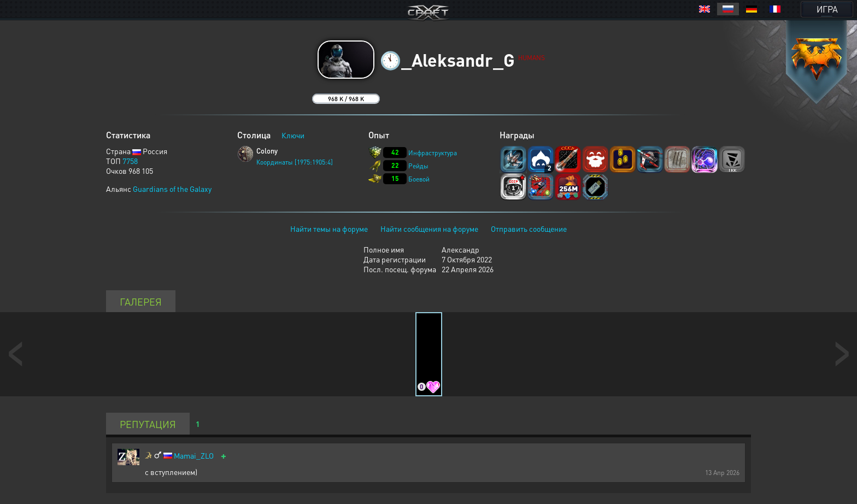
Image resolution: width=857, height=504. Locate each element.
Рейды (418, 166)
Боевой (419, 179)
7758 (130, 161)
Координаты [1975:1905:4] (295, 162)
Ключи (293, 135)
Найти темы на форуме (329, 228)
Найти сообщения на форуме (429, 228)
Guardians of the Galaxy (172, 189)
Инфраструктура (433, 153)
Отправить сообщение (529, 228)
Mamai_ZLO (194, 456)
